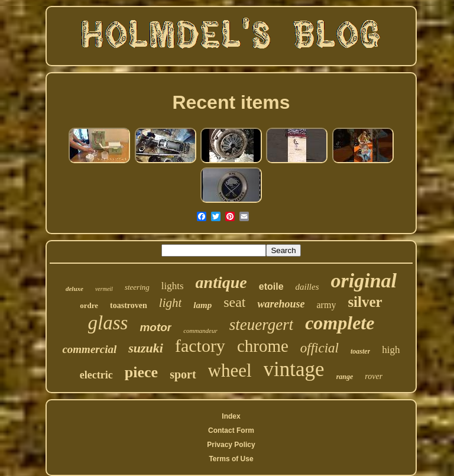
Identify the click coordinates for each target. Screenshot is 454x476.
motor (155, 327)
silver (365, 302)
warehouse (281, 304)
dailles (307, 287)
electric (96, 375)
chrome (263, 346)
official (320, 348)
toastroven (129, 305)
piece (141, 372)
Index (231, 416)
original (364, 281)
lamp (202, 305)
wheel (230, 370)
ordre (89, 305)
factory (200, 346)
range (345, 377)
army (327, 305)
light (171, 303)
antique (221, 282)
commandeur (200, 331)
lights (173, 286)
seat (234, 302)
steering (137, 287)
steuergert (261, 325)
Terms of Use (231, 459)
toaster (360, 351)
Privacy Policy (231, 445)
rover (374, 376)
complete (340, 323)
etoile (271, 286)
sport (183, 374)
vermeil (104, 289)
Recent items (231, 102)
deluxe (74, 289)
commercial (89, 349)
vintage (294, 369)
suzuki (146, 348)
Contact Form (231, 430)
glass (108, 323)
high (391, 350)
